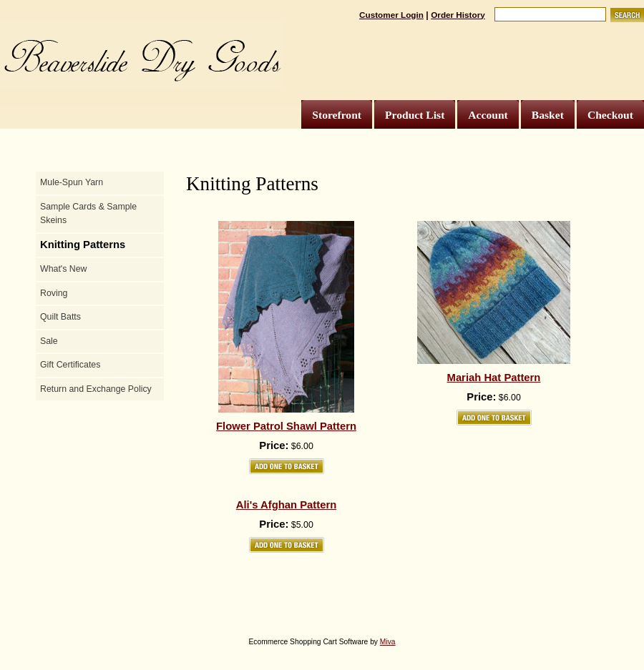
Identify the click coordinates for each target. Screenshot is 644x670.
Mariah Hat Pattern (494, 378)
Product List (415, 115)
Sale (49, 341)
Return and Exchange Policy (96, 389)
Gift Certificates (70, 365)
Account (488, 115)
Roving (54, 293)
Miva (388, 642)
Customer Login (391, 15)
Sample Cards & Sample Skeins (88, 214)
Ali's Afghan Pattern (286, 505)
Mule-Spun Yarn (72, 182)
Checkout (610, 115)
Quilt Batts (60, 317)
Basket (548, 115)
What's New (63, 269)
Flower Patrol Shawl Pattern (286, 426)
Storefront (337, 115)
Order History (458, 15)
